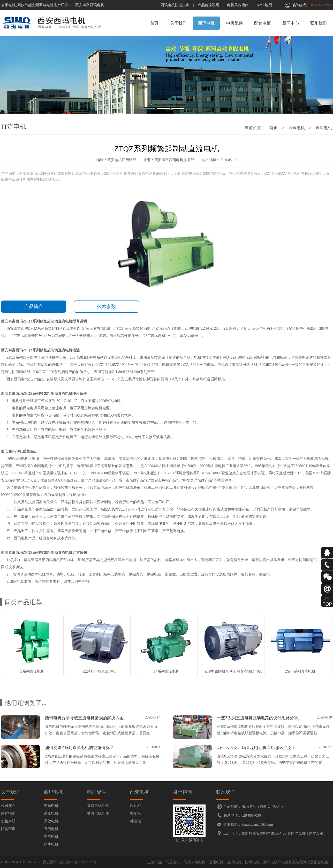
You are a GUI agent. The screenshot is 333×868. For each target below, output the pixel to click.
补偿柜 (135, 821)
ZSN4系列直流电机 (300, 671)
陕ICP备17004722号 (81, 862)
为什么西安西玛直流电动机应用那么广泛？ (256, 748)
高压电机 (51, 813)
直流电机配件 (98, 806)
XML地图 (264, 5)
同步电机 (51, 844)
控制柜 (135, 813)
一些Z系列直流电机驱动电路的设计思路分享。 (260, 718)
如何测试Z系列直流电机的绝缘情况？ (79, 748)
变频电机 (51, 806)
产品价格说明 (208, 5)
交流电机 (51, 837)
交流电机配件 (98, 813)
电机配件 (234, 23)
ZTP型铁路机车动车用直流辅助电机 (233, 671)
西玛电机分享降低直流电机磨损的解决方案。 (86, 718)
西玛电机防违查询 (175, 5)
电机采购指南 (238, 5)
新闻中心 (291, 23)
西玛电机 (206, 23)
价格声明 (8, 821)
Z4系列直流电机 (166, 671)
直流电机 (324, 128)
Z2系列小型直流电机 (99, 671)
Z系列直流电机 (32, 671)
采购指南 (8, 813)
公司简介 (8, 806)
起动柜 (135, 806)
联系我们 (319, 23)
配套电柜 (262, 23)
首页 (154, 23)
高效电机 (51, 821)
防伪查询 (8, 829)
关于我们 (178, 23)
